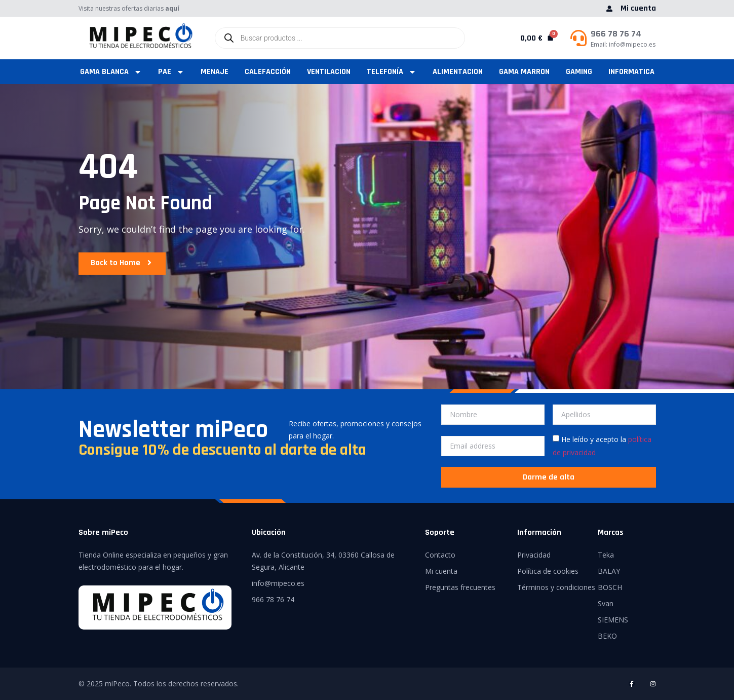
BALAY (609, 571)
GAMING (579, 72)
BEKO (607, 636)
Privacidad (534, 555)
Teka (606, 555)
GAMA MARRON (524, 72)
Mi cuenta (441, 571)
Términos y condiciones (556, 587)
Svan (606, 603)
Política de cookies (548, 571)
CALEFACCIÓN (268, 72)
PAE (171, 72)
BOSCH (610, 587)
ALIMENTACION (458, 72)
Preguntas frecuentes (460, 587)
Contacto (440, 555)
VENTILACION (329, 72)
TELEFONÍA (392, 72)
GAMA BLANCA (111, 72)
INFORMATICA (631, 72)
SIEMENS (613, 620)
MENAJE (215, 72)
